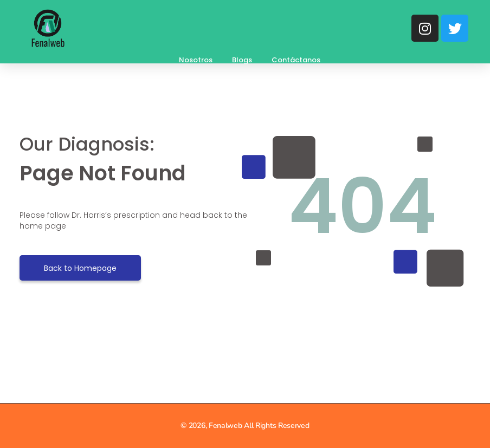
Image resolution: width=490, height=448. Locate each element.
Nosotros (196, 60)
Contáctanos (296, 60)
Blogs (242, 60)
